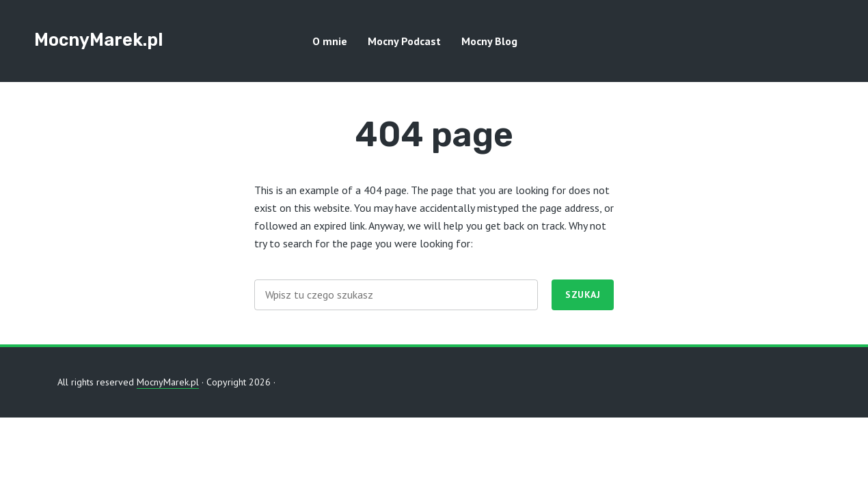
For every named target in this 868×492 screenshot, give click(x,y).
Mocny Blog (489, 41)
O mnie (330, 41)
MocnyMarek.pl (99, 40)
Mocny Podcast (404, 41)
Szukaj (583, 295)
